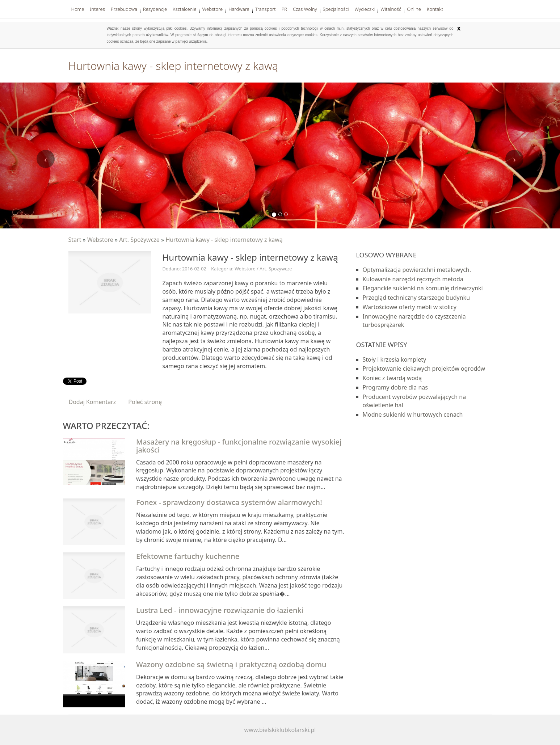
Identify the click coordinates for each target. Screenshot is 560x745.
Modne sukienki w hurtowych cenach (413, 414)
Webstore (100, 240)
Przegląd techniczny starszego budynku (416, 298)
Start (75, 240)
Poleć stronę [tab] (145, 402)
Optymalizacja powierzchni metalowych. (417, 270)
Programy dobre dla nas (395, 387)
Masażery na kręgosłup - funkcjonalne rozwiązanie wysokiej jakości (239, 446)
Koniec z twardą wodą (392, 378)
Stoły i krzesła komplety (395, 359)
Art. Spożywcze (139, 240)
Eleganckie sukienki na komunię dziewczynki (423, 288)
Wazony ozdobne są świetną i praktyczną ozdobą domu (231, 664)
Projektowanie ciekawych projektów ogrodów (424, 369)
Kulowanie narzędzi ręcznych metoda (413, 279)
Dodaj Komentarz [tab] (92, 402)
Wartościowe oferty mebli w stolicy (410, 307)
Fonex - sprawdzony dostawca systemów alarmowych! (229, 502)
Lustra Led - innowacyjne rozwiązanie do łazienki (220, 610)
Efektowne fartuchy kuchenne (188, 556)
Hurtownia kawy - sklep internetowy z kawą (224, 240)
